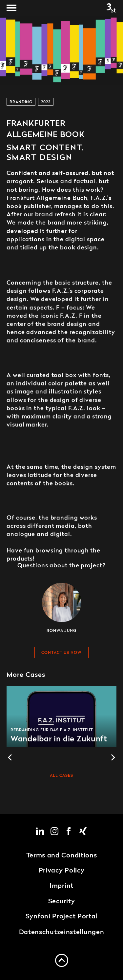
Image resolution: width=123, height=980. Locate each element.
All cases (61, 776)
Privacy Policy (62, 871)
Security (62, 902)
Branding (21, 102)
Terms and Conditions (62, 856)
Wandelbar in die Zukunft (61, 716)
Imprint (61, 886)
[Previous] (10, 757)
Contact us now (61, 653)
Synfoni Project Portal (61, 917)
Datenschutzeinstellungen (62, 932)
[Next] (113, 757)
